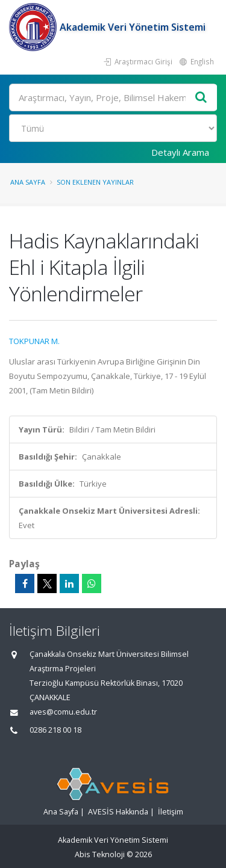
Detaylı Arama (180, 152)
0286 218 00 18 (55, 730)
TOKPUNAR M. (34, 341)
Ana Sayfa (28, 182)
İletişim (171, 812)
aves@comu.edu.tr (63, 712)
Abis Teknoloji (100, 854)
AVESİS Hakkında (118, 812)
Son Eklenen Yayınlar (95, 182)
